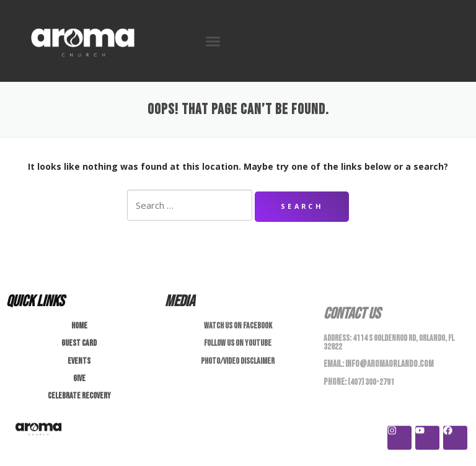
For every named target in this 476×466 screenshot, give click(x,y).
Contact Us (352, 314)
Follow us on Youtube (238, 343)
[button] (213, 41)
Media (180, 301)
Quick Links (35, 301)
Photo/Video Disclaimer (238, 361)
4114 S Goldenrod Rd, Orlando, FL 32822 (389, 342)
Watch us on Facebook (238, 326)
